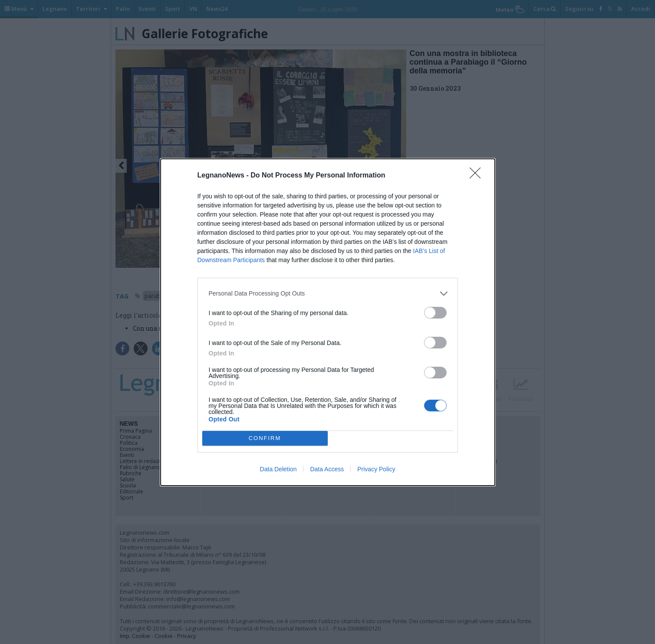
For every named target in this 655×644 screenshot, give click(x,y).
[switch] (435, 313)
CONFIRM (265, 438)
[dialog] (328, 322)
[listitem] (328, 294)
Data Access (327, 469)
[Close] (478, 176)
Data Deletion (278, 469)
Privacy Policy (376, 469)
